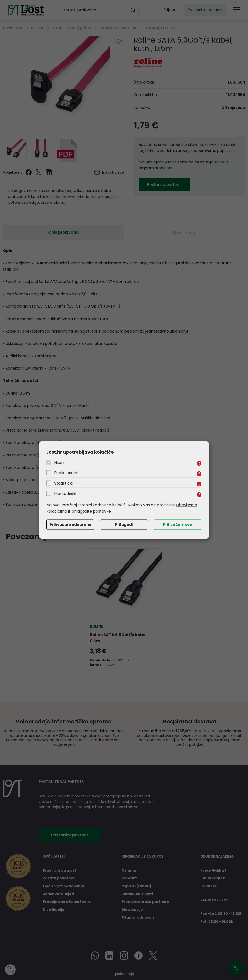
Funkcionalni (66, 473)
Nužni (59, 462)
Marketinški (65, 494)
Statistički (63, 483)
